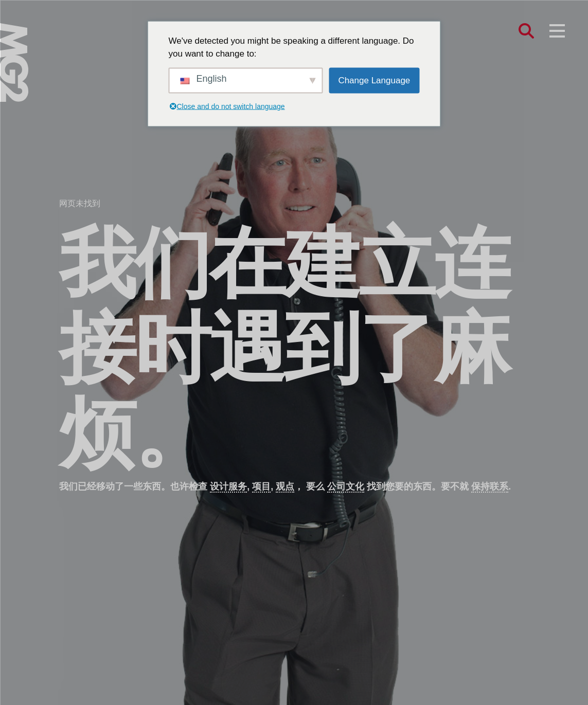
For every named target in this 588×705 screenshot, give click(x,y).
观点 (285, 486)
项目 (261, 486)
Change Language (374, 80)
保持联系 (490, 486)
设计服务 (228, 486)
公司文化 (346, 486)
